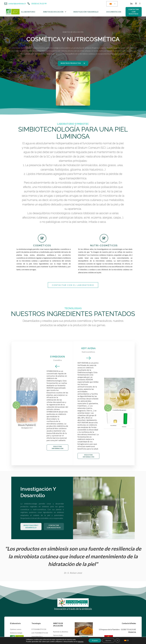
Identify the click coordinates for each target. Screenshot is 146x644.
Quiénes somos (16, 629)
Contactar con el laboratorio (73, 285)
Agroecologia (58, 635)
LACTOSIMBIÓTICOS (40, 633)
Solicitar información (58, 447)
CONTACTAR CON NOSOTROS (134, 12)
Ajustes (108, 640)
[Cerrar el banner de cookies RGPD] (117, 640)
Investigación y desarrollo (31, 526)
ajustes (81, 641)
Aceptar (95, 640)
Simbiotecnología (16, 633)
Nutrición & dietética (61, 632)
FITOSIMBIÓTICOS (39, 629)
